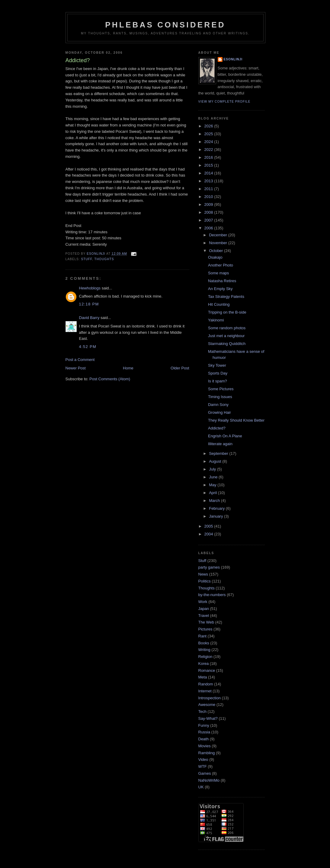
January (216, 516)
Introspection (210, 698)
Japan (204, 609)
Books (204, 643)
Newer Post (76, 368)
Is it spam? (218, 381)
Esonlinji (233, 59)
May (213, 485)
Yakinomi (216, 320)
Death (204, 739)
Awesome (207, 705)
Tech (202, 712)
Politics (205, 581)
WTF (203, 766)
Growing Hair (219, 412)
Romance (207, 670)
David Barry (89, 318)
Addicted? (217, 428)
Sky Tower (217, 365)
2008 (209, 212)
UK (201, 787)
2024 (209, 142)
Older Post (180, 368)
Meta (203, 677)
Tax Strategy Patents (226, 297)
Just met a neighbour (226, 336)
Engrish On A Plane (225, 436)
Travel (204, 616)
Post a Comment (80, 360)
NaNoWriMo (209, 780)
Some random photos (227, 328)
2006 (209, 228)
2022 (209, 150)
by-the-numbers (212, 595)
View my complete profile (224, 102)
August (216, 461)
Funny (204, 725)
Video (203, 759)
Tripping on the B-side (227, 312)
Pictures (205, 629)
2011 (209, 189)
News (203, 574)
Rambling (207, 753)
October (216, 251)
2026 (209, 126)
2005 (209, 526)
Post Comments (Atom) (110, 379)
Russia (204, 732)
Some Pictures (221, 389)
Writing (204, 650)
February (217, 508)
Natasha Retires (222, 281)
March (215, 501)
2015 (209, 165)
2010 (209, 197)
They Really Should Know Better (236, 420)
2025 (209, 134)
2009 (209, 204)
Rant (202, 636)
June (214, 477)
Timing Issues (220, 397)
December (219, 235)
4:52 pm (88, 347)
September (219, 453)
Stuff (87, 259)
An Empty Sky (220, 289)
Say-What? (208, 718)
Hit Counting (219, 304)
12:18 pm (89, 304)
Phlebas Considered (165, 25)
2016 (209, 157)
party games (209, 567)
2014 (209, 173)
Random (206, 684)
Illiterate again (220, 444)
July (213, 469)
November (219, 243)
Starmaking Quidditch (227, 344)
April (213, 493)
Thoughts (104, 259)
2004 (209, 534)
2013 (209, 181)
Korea (204, 664)
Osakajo (215, 257)
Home (128, 368)
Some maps (218, 273)
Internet (205, 691)
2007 (209, 220)
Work (203, 602)
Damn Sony (218, 405)
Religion (205, 657)
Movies (205, 746)
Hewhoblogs (90, 288)
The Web (206, 622)
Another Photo (221, 265)
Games (205, 773)
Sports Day (218, 373)
